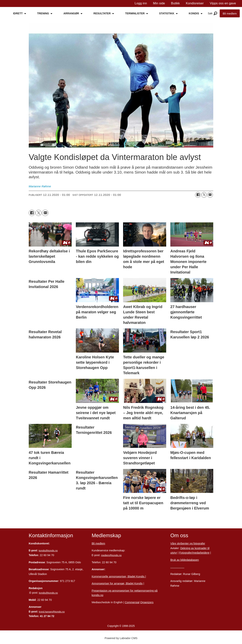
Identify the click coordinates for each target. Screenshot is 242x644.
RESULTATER (102, 13)
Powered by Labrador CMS (121, 638)
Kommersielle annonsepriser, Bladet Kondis (118, 576)
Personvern (177, 567)
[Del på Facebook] (198, 195)
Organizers (147, 602)
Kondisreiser (195, 3)
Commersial (132, 602)
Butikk (175, 3)
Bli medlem (230, 13)
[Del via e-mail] (210, 195)
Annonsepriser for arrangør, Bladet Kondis (117, 583)
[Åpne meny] (215, 14)
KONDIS (194, 13)
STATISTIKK (167, 13)
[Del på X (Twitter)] (204, 195)
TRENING (43, 13)
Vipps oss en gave (223, 3)
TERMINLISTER (135, 13)
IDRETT (18, 13)
